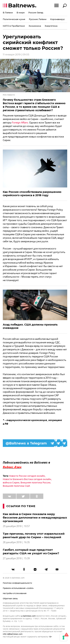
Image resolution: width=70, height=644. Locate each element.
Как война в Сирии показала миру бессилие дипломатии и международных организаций (35, 518)
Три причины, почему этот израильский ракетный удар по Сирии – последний (34, 535)
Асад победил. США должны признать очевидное (30, 326)
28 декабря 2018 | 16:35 (16, 542)
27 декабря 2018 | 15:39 (16, 558)
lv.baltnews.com (28, 616)
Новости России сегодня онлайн (27, 476)
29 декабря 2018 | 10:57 (16, 526)
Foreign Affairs (20, 123)
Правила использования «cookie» (18, 588)
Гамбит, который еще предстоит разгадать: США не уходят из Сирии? (31, 551)
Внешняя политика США (16, 486)
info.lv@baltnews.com (13, 634)
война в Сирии (11, 483)
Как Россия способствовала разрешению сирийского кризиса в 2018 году (32, 194)
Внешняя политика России (35, 483)
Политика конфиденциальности (17, 583)
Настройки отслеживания (15, 593)
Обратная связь (10, 599)
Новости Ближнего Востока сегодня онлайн (27, 479)
